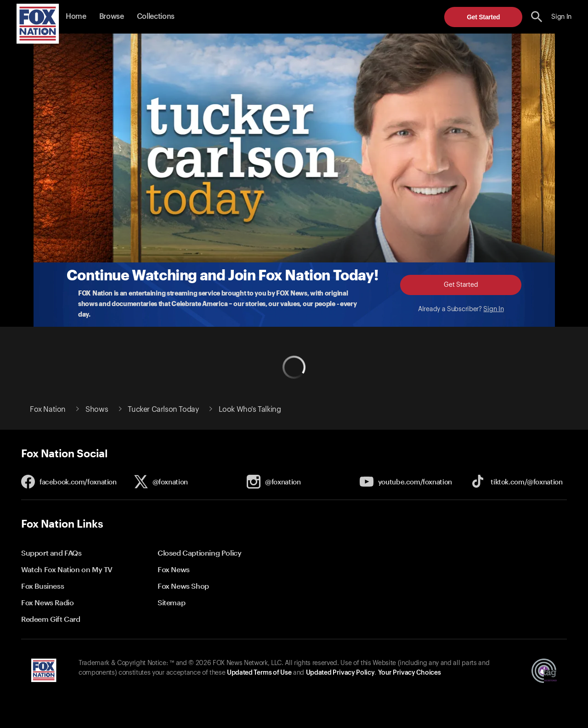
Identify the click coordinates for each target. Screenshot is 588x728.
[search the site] (537, 17)
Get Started (483, 17)
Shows (97, 409)
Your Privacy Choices (409, 673)
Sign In (493, 309)
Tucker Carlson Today (163, 409)
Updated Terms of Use (259, 673)
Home (76, 17)
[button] (537, 17)
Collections (156, 17)
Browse (112, 17)
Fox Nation (48, 409)
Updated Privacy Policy (340, 673)
